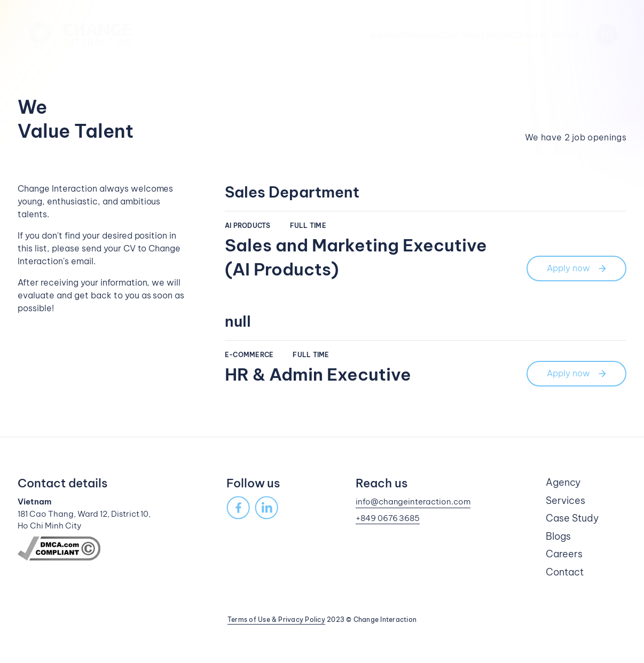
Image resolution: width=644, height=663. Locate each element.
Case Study (412, 35)
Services (353, 35)
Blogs (464, 35)
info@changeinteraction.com (413, 502)
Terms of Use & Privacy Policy (276, 619)
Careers (510, 35)
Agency (302, 35)
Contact (561, 35)
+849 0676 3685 (388, 518)
